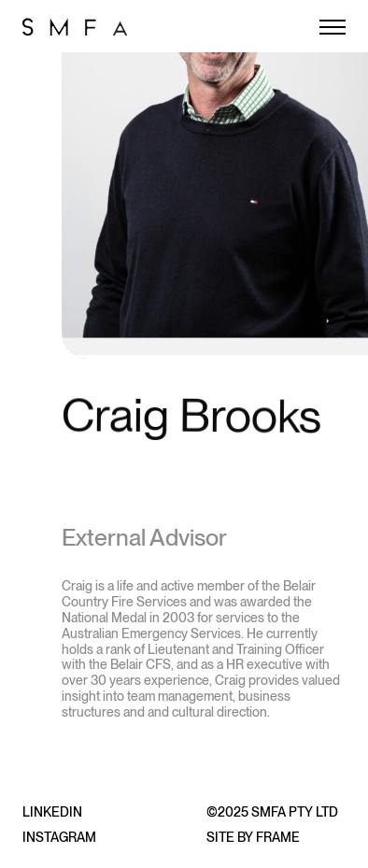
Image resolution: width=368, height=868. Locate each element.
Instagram (59, 837)
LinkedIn (52, 812)
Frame (278, 837)
